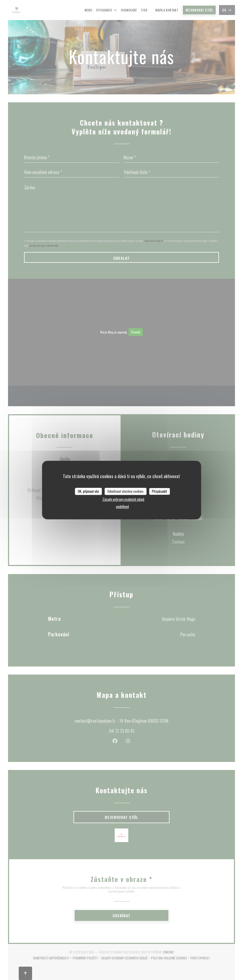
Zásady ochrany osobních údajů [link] (123, 499)
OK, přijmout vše (88, 491)
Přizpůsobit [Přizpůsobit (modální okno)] (159, 491)
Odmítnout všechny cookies (126, 491)
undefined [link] (122, 506)
